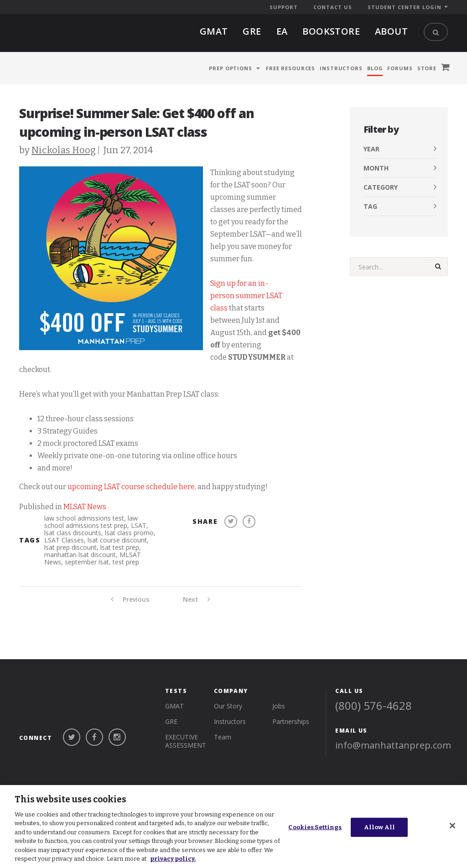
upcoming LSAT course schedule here (131, 487)
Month (376, 168)
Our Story (228, 696)
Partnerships (291, 711)
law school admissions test (84, 518)
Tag (370, 206)
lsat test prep (120, 547)
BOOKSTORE (331, 31)
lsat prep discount (70, 547)
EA (282, 31)
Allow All (379, 827)
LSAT (139, 525)
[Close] (452, 826)
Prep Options (231, 68)
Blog (375, 68)
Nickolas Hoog (64, 150)
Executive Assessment (186, 731)
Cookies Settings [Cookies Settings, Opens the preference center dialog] (315, 827)
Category (381, 187)
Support (284, 7)
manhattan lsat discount (80, 555)
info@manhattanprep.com (393, 735)
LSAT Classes (64, 540)
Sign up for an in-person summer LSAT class (246, 296)
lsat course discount (117, 540)
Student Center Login (405, 7)
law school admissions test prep (91, 522)
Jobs (279, 696)
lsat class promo (129, 533)
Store (427, 68)
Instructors (341, 68)
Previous (130, 599)
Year (371, 149)
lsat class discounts (73, 533)
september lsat (87, 562)
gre (252, 31)
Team (223, 727)
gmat (214, 31)
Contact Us (333, 7)
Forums (400, 68)
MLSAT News (85, 507)
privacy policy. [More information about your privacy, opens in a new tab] (173, 859)
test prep (126, 562)
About (391, 31)
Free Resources (291, 68)
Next (197, 599)
